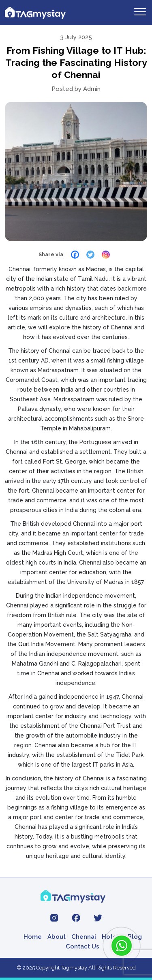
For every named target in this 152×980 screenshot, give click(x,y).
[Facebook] (75, 255)
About (57, 937)
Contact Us (82, 946)
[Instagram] (106, 255)
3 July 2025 (76, 37)
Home (33, 937)
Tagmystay (74, 968)
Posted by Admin (76, 89)
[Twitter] (90, 255)
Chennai (84, 937)
